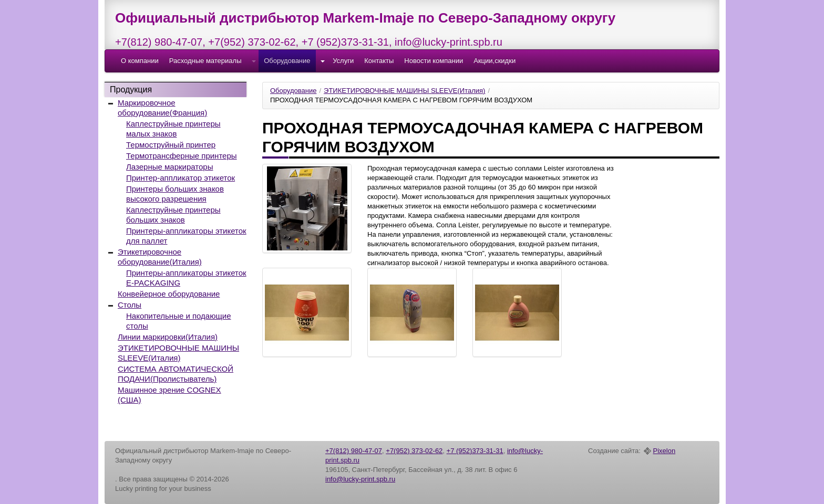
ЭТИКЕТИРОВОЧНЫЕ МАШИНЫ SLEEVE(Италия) (404, 91)
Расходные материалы (205, 61)
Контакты (379, 61)
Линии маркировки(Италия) (168, 337)
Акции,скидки (495, 61)
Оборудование (287, 61)
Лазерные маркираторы (169, 167)
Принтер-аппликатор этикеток (181, 178)
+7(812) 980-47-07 (159, 42)
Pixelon (665, 451)
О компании (140, 61)
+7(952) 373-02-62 (252, 42)
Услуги (343, 61)
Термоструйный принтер (171, 145)
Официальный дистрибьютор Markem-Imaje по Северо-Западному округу (365, 18)
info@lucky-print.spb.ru (449, 42)
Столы (130, 305)
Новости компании (434, 61)
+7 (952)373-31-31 (345, 42)
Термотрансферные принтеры (182, 156)
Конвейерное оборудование (169, 294)
